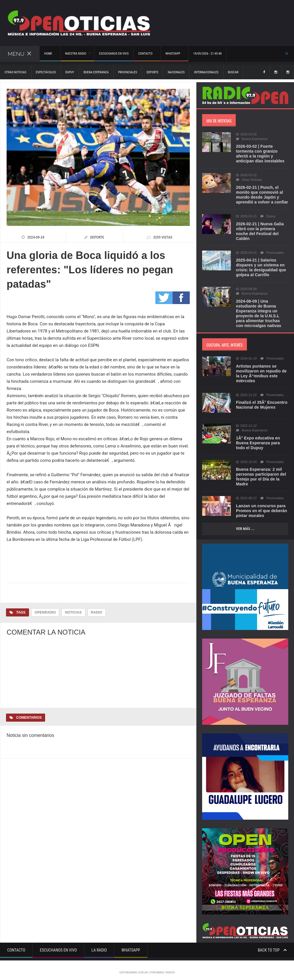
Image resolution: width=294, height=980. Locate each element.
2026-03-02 (246, 134)
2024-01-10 (246, 354)
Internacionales (206, 72)
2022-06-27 (246, 493)
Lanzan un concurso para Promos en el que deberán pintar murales (261, 506)
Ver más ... (245, 524)
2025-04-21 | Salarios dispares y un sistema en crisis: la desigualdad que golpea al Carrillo (261, 263)
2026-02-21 (246, 175)
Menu (20, 54)
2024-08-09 (246, 284)
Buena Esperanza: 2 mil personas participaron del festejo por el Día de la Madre (261, 472)
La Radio (99, 945)
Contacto (16, 945)
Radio (96, 612)
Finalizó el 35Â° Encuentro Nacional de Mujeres (261, 400)
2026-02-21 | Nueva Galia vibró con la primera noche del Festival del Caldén (262, 229)
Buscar (233, 72)
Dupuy (70, 72)
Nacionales (176, 72)
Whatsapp (131, 945)
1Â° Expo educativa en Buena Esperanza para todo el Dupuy (258, 438)
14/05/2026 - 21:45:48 (205, 54)
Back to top (272, 945)
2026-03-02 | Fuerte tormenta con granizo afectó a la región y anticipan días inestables (260, 154)
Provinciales (127, 72)
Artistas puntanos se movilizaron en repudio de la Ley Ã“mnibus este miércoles (261, 369)
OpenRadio (45, 612)
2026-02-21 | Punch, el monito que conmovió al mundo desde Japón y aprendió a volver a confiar (262, 195)
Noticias (73, 612)
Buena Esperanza (96, 72)
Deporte (152, 72)
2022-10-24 (246, 457)
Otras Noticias (16, 72)
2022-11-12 (246, 421)
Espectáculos (46, 72)
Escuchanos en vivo (113, 54)
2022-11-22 (246, 390)
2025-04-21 (246, 248)
